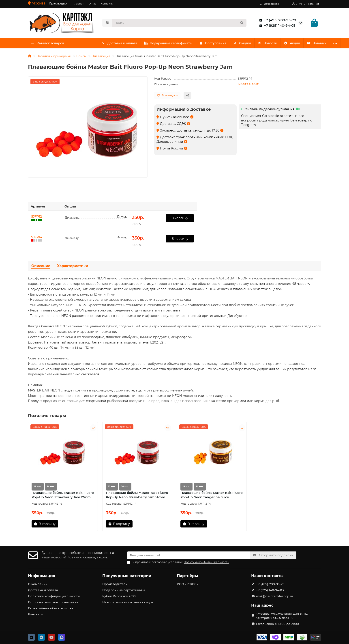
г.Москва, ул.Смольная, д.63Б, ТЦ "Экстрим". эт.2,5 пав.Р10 (282, 616)
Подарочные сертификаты (170, 44)
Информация (42, 576)
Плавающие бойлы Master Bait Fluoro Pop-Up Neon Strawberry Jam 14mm (137, 496)
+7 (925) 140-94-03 (277, 26)
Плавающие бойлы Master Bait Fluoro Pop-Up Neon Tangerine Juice (212, 496)
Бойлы (81, 57)
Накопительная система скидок (128, 602)
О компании (38, 584)
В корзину (180, 219)
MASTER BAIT (248, 86)
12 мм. (38, 488)
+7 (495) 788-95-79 (277, 21)
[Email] (188, 555)
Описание (41, 267)
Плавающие (101, 57)
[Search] (179, 24)
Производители (115, 584)
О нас (92, 4)
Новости (272, 44)
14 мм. (51, 488)
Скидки (246, 44)
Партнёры (187, 576)
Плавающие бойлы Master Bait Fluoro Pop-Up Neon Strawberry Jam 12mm (63, 496)
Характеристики (73, 267)
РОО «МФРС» (187, 584)
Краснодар (58, 3)
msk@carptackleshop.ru (275, 596)
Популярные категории (127, 576)
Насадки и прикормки (54, 57)
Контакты (107, 4)
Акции (298, 44)
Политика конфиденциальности (54, 596)
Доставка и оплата (120, 44)
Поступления (216, 44)
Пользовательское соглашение (53, 602)
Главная (79, 4)
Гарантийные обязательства (51, 608)
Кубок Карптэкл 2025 (119, 596)
